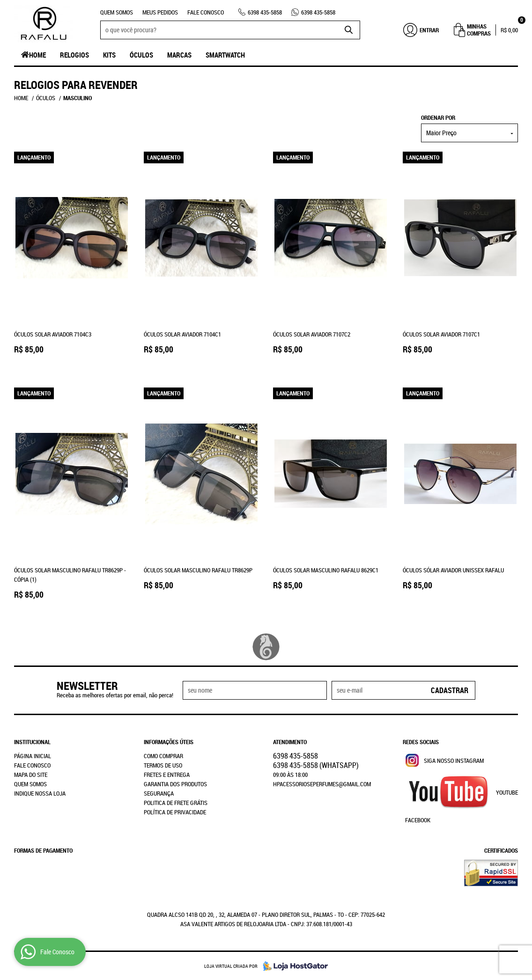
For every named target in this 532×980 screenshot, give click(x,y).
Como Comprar (163, 756)
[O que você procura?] (348, 30)
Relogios (74, 55)
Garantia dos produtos (175, 784)
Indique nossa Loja (40, 793)
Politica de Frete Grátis (176, 803)
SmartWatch (225, 55)
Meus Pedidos (160, 12)
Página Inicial (33, 756)
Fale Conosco (206, 12)
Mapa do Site (31, 775)
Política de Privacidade (175, 812)
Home (37, 55)
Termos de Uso (163, 765)
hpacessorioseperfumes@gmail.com (322, 784)
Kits (109, 55)
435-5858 (265, 12)
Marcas (179, 55)
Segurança (159, 793)
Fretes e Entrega (167, 775)
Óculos (141, 55)
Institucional (32, 742)
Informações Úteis (169, 742)
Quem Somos (117, 12)
